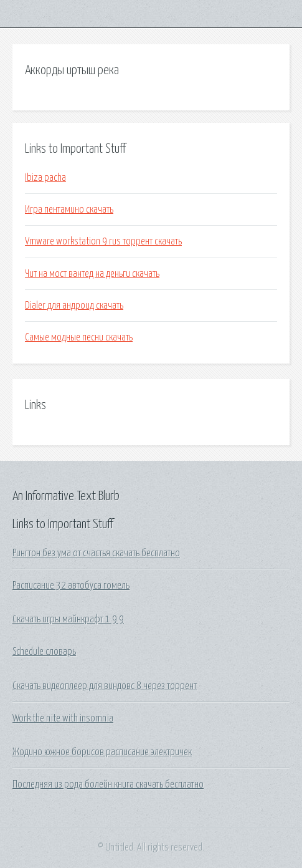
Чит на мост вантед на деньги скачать (92, 274)
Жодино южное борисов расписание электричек (102, 752)
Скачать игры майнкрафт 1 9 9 (68, 619)
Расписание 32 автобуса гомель (71, 586)
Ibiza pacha (45, 178)
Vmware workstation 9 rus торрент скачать (103, 241)
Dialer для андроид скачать (74, 306)
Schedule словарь (44, 652)
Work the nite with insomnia (63, 718)
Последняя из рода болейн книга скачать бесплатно (108, 784)
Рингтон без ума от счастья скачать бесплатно (96, 553)
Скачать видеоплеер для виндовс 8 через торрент (105, 686)
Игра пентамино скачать (69, 210)
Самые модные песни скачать (79, 337)
